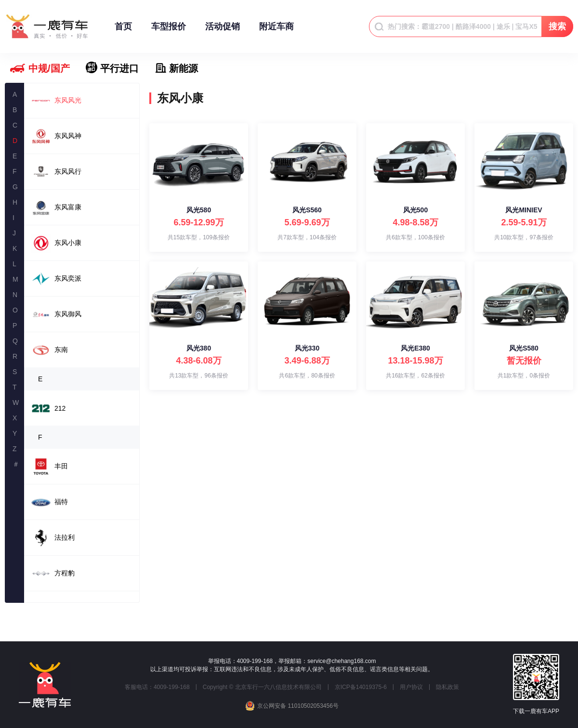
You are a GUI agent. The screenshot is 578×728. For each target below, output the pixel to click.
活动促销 (223, 31)
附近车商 (276, 31)
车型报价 (169, 31)
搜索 (557, 26)
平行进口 (119, 68)
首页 (123, 31)
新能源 (184, 68)
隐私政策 (447, 687)
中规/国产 (49, 68)
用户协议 (411, 687)
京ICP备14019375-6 (361, 687)
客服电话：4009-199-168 (157, 687)
